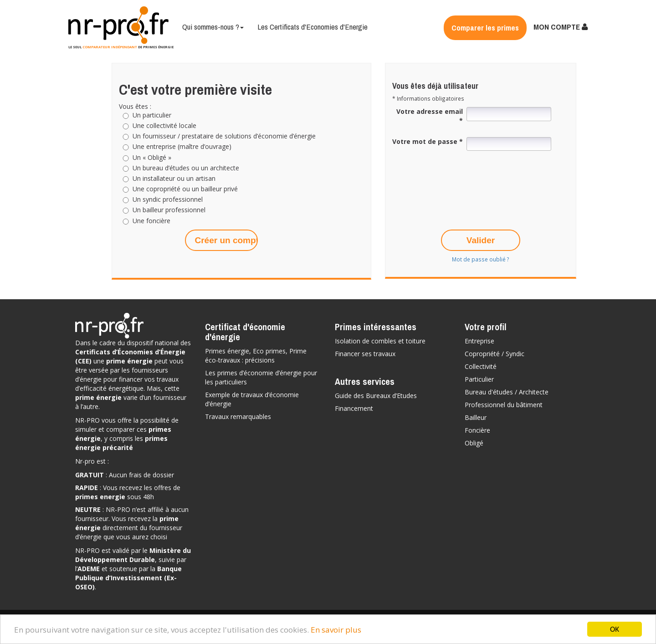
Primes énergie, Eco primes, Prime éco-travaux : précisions (256, 355)
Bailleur (476, 417)
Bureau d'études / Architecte (507, 392)
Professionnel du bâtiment (504, 405)
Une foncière (151, 221)
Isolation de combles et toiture (380, 341)
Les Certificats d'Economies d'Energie (313, 27)
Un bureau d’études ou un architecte (186, 168)
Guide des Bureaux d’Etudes (376, 396)
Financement (354, 408)
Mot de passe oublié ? (481, 259)
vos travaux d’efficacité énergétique (127, 384)
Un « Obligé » (152, 158)
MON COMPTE (561, 27)
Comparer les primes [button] (485, 28)
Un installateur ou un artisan (174, 179)
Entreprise (479, 341)
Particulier (479, 379)
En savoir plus (336, 630)
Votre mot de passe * (428, 141)
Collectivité (481, 366)
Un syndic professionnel (168, 199)
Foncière (477, 430)
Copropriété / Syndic (495, 354)
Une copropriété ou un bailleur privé (185, 189)
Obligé (474, 443)
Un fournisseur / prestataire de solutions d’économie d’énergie (224, 136)
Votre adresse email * (430, 116)
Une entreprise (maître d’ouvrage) (182, 147)
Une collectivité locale (164, 126)
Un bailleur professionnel (169, 210)
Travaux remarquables (238, 417)
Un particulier (152, 115)
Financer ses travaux (365, 354)
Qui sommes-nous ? (213, 27)
